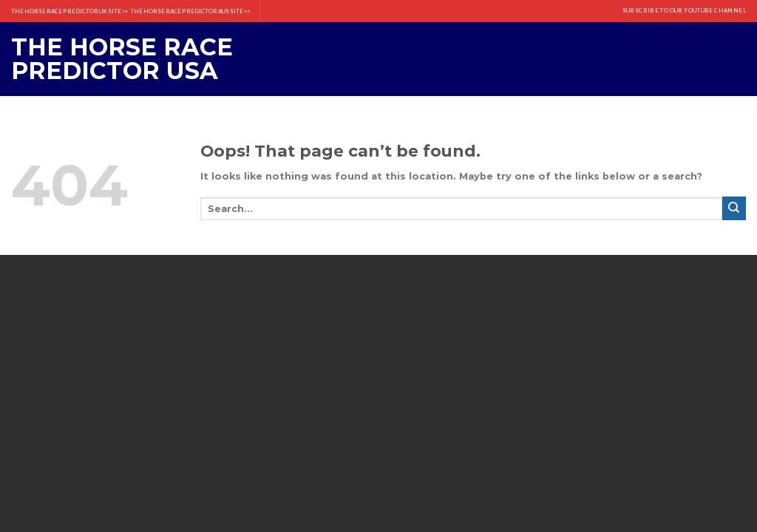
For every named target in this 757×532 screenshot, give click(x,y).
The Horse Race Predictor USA (122, 59)
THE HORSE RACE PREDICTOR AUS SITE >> (190, 11)
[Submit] (734, 208)
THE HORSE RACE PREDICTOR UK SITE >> (69, 11)
